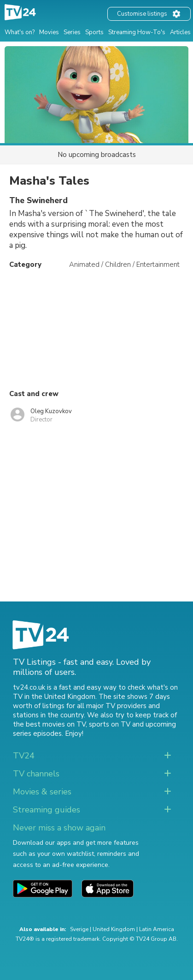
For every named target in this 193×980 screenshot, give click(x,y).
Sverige (79, 929)
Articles (180, 32)
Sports (94, 32)
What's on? (20, 32)
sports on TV (110, 724)
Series (72, 32)
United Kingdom (114, 929)
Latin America (157, 929)
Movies (49, 32)
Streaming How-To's (137, 32)
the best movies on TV (49, 724)
